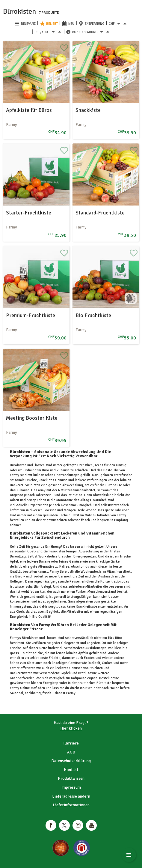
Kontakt (71, 770)
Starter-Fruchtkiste (29, 213)
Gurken (107, 663)
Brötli (82, 673)
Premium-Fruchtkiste (31, 315)
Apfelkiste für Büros (29, 110)
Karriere (71, 743)
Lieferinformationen (71, 805)
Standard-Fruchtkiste (100, 213)
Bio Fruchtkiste (93, 315)
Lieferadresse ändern (71, 796)
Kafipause (79, 678)
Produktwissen (71, 778)
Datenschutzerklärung (71, 761)
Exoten (89, 658)
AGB (71, 752)
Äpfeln (83, 653)
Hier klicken (71, 728)
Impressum (71, 787)
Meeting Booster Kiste (32, 418)
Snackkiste (88, 110)
